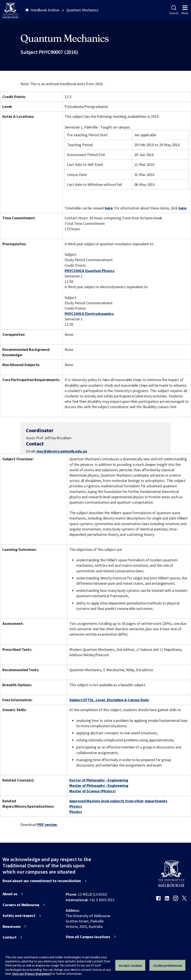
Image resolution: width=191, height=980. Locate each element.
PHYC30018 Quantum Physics (89, 271)
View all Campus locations (88, 937)
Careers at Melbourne (21, 905)
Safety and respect (19, 916)
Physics (76, 806)
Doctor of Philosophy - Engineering (99, 780)
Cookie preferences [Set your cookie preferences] (168, 965)
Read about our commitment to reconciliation (42, 881)
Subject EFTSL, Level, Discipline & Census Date (109, 700)
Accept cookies (130, 965)
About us (10, 894)
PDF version (47, 825)
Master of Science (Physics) (92, 791)
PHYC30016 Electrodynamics (89, 314)
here (109, 208)
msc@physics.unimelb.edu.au (62, 451)
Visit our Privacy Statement (31, 974)
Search (174, 10)
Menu (185, 10)
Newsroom (12, 927)
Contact (10, 937)
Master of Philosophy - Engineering (99, 785)
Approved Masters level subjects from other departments (118, 801)
